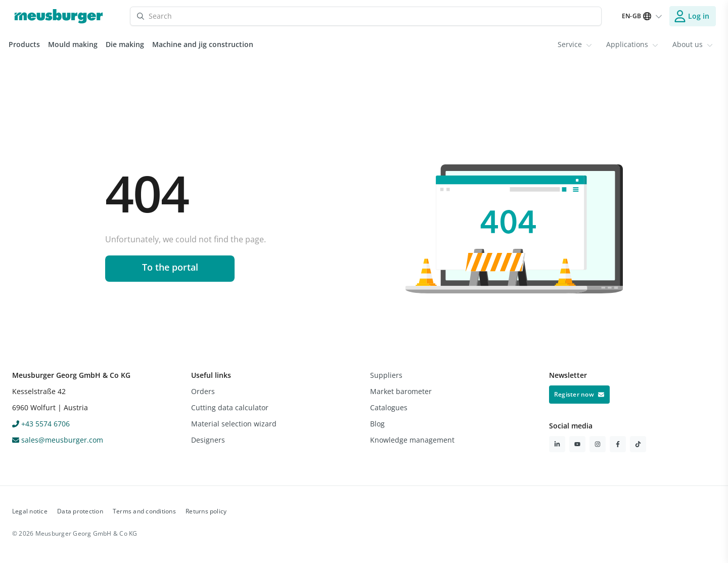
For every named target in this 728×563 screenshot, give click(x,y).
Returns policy (206, 511)
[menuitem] (575, 45)
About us (693, 44)
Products (24, 44)
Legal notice (30, 511)
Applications (632, 44)
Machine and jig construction (203, 44)
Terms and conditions (144, 511)
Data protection (80, 511)
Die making (125, 44)
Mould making (73, 44)
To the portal (170, 267)
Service (575, 44)
